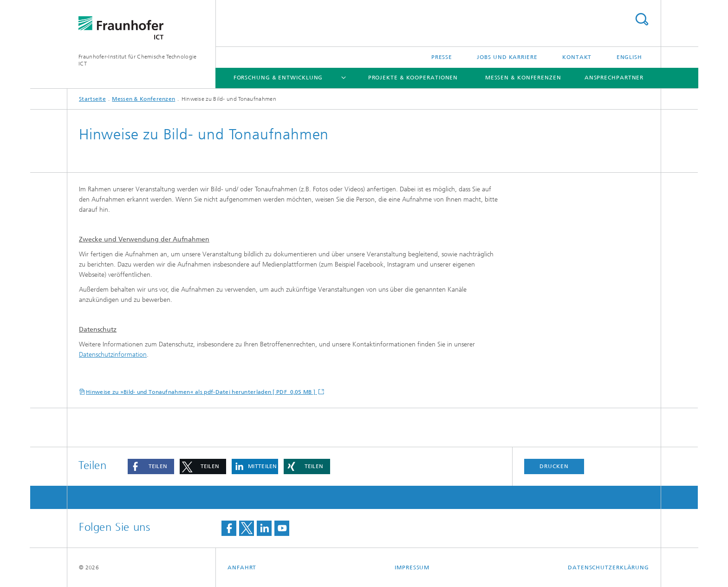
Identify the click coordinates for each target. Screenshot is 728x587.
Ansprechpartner (614, 78)
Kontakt (577, 57)
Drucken (554, 466)
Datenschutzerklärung (608, 567)
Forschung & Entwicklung (278, 78)
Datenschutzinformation (113, 355)
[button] (151, 466)
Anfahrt (242, 567)
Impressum (412, 567)
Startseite (92, 99)
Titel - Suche (642, 19)
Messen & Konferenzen (523, 78)
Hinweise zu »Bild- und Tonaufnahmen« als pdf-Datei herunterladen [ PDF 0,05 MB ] (201, 392)
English (629, 57)
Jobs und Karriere (507, 57)
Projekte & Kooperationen (413, 78)
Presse (442, 57)
